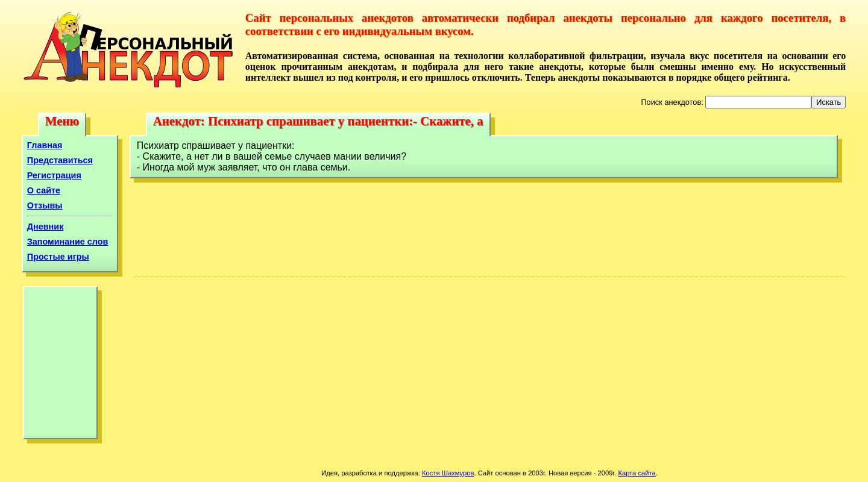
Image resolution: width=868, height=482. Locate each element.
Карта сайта (637, 473)
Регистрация (54, 175)
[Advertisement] (60, 366)
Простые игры (58, 257)
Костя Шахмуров (448, 473)
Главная (45, 145)
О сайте (44, 190)
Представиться (60, 160)
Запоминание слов (68, 242)
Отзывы (45, 205)
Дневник (46, 227)
